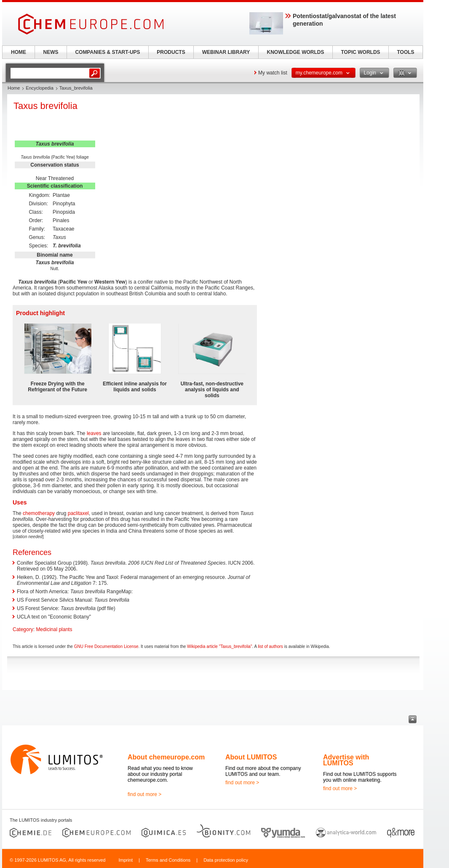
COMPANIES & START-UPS (107, 52)
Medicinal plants (54, 629)
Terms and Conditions (168, 860)
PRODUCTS (171, 52)
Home (14, 88)
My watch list (273, 73)
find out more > (144, 794)
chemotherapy (39, 513)
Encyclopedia (39, 88)
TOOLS (405, 52)
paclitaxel (78, 513)
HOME (19, 52)
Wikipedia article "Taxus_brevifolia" (219, 646)
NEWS (51, 52)
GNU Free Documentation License (106, 646)
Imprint (126, 860)
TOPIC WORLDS (360, 52)
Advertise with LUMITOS (346, 760)
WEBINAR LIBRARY (226, 52)
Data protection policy (226, 860)
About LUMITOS (251, 757)
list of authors (270, 646)
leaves (94, 433)
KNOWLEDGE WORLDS (296, 52)
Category (23, 629)
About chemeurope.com (166, 757)
